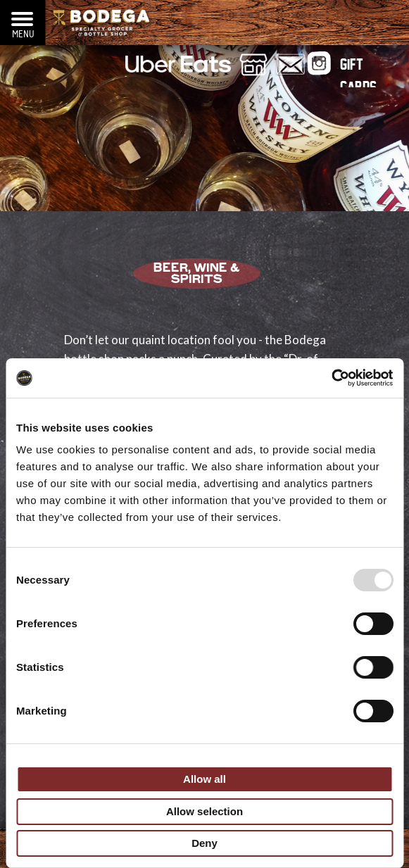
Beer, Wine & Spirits (197, 275)
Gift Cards (358, 68)
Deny (204, 843)
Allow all (204, 779)
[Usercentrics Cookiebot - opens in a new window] (331, 378)
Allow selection (204, 811)
